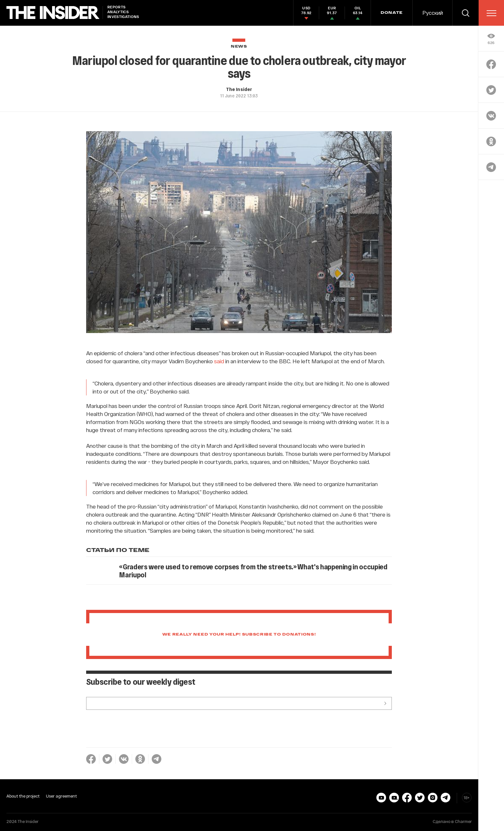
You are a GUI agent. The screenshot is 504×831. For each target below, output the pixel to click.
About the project (23, 796)
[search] (465, 13)
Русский (433, 13)
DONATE (392, 13)
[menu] (491, 13)
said (219, 361)
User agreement (61, 796)
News (239, 46)
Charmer (463, 821)
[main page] (53, 13)
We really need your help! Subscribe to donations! (239, 635)
